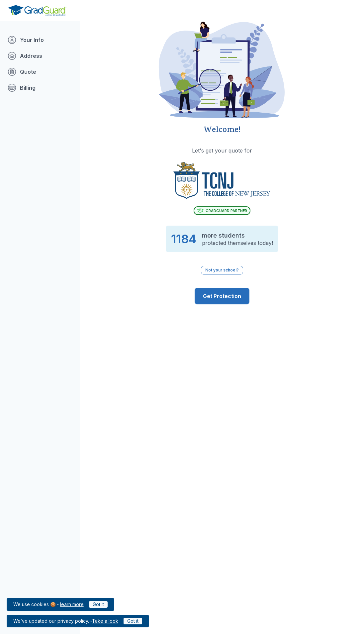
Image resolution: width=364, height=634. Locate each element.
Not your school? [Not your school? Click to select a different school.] (222, 270)
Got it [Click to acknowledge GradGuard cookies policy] (98, 604)
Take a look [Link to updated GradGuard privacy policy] (105, 621)
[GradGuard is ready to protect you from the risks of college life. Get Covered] (222, 296)
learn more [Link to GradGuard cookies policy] (72, 604)
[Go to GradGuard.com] (37, 11)
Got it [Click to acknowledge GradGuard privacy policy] (133, 621)
